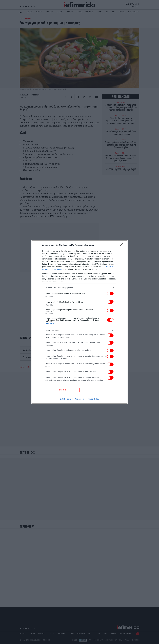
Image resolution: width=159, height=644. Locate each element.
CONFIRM (62, 390)
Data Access (79, 400)
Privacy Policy (93, 400)
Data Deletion (65, 400)
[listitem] (79, 287)
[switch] (110, 293)
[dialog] (79, 322)
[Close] (122, 245)
